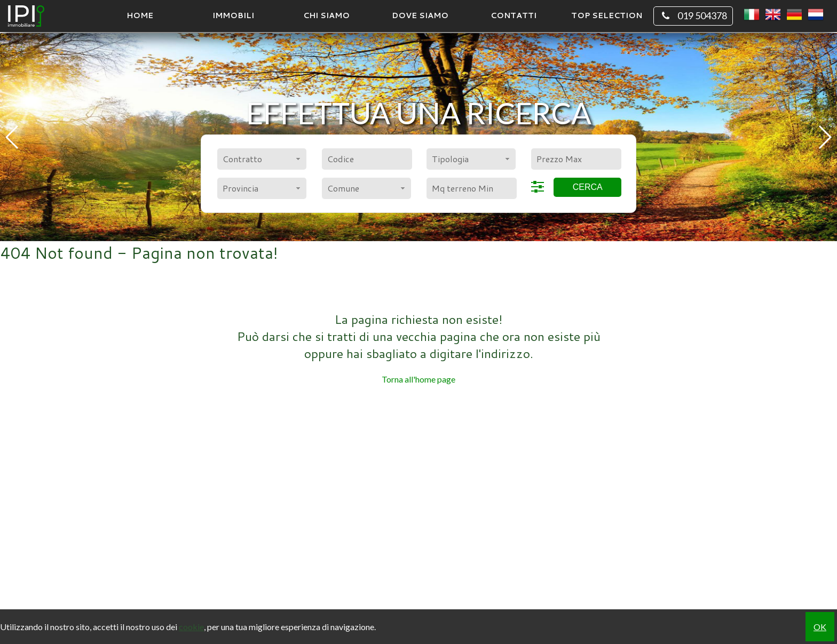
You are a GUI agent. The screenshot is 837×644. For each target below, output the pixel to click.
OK (820, 627)
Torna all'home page (418, 379)
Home (140, 15)
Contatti (514, 15)
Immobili (233, 15)
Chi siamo (326, 15)
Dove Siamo (420, 15)
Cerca (588, 187)
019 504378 (693, 16)
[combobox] (262, 159)
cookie (191, 627)
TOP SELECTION (607, 15)
